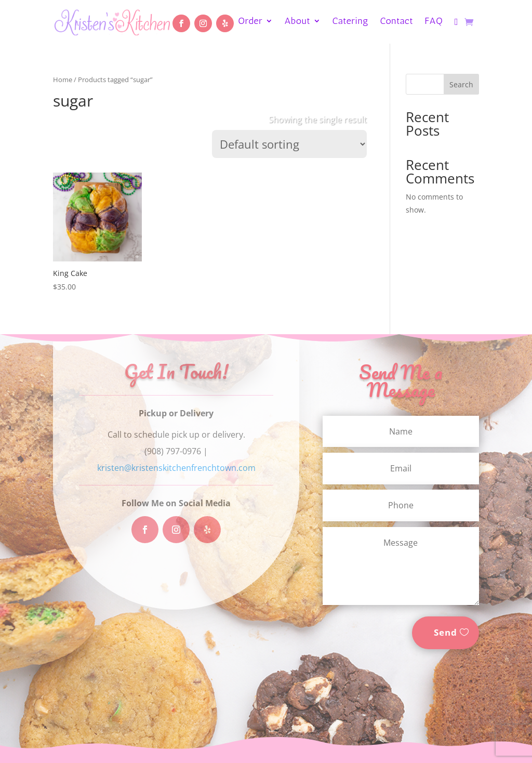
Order (250, 22)
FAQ (434, 22)
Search (461, 84)
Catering (351, 22)
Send (445, 632)
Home (63, 80)
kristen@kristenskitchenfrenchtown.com (176, 468)
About (298, 22)
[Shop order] (289, 144)
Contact (397, 22)
